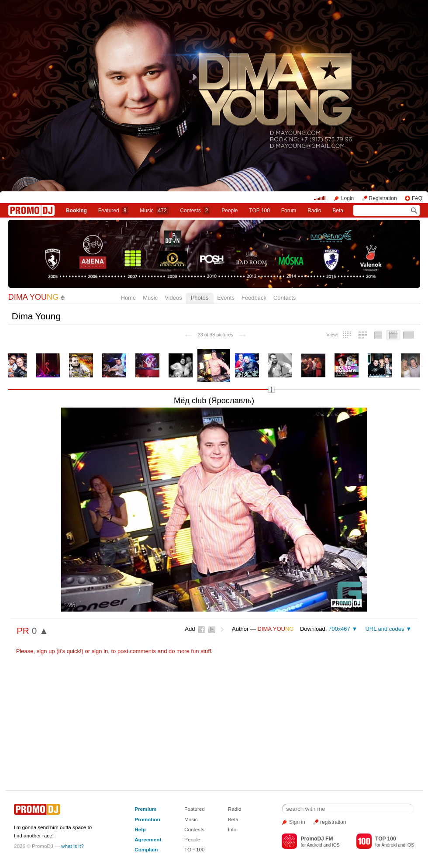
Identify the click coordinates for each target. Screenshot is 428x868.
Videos (173, 298)
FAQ (417, 198)
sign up (46, 651)
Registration (383, 198)
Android (315, 845)
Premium (145, 809)
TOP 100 (259, 211)
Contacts (285, 298)
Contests (194, 829)
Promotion (147, 819)
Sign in (297, 822)
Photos (200, 298)
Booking (76, 211)
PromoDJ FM (317, 839)
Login (347, 198)
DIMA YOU (34, 297)
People (230, 211)
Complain (146, 849)
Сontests (195, 211)
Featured (114, 211)
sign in (100, 651)
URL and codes (385, 629)
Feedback (254, 298)
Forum (289, 211)
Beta (338, 211)
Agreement (148, 839)
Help (140, 829)
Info (232, 829)
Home (129, 298)
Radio (314, 211)
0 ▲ (40, 631)
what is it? (72, 846)
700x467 (339, 629)
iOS (336, 845)
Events (226, 298)
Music (154, 211)
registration (333, 822)
